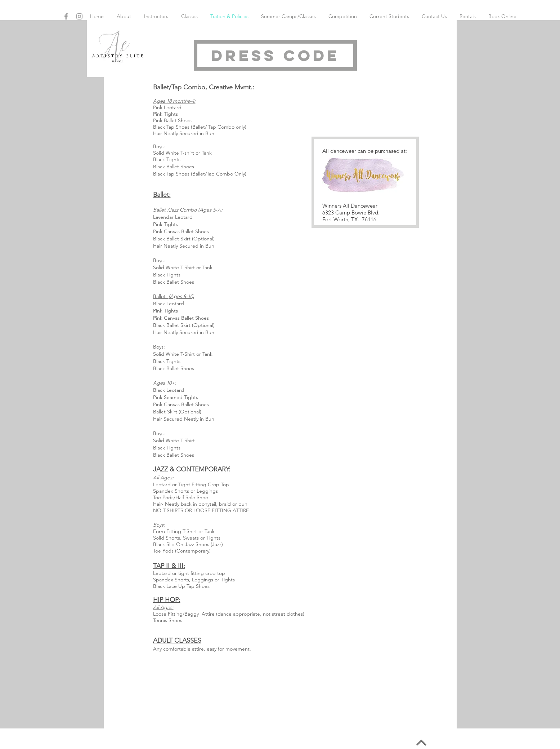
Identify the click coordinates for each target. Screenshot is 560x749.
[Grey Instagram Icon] (79, 16)
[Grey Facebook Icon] (66, 16)
